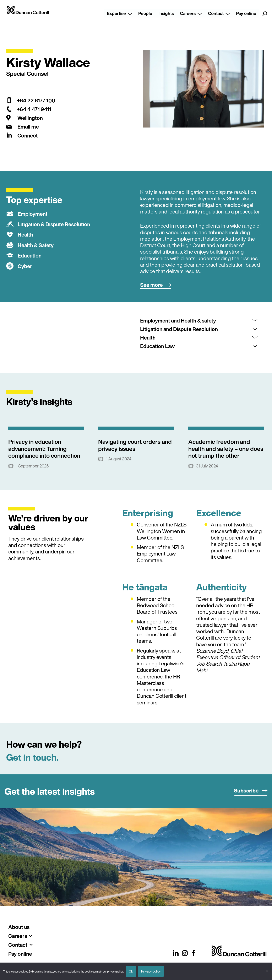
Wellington (30, 118)
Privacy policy (151, 971)
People (145, 13)
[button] (156, 285)
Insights (166, 13)
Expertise (119, 13)
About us (19, 927)
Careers (191, 13)
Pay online (246, 13)
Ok (131, 971)
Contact (219, 13)
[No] (267, 971)
